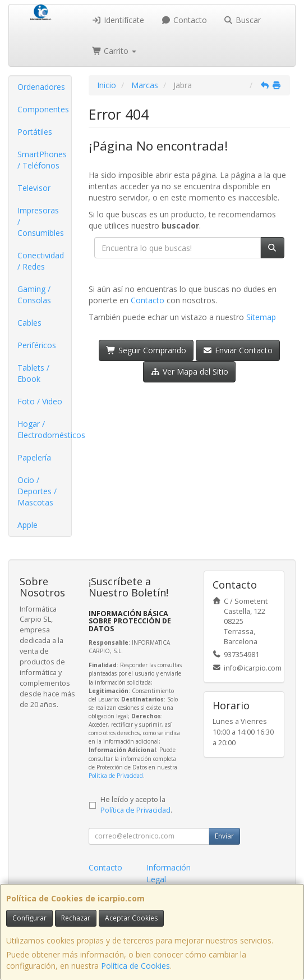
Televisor (34, 188)
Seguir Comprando (146, 350)
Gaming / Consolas (34, 295)
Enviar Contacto (238, 350)
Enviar (224, 836)
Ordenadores (41, 87)
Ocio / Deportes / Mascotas (37, 491)
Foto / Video (40, 401)
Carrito (114, 51)
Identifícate (118, 20)
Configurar (29, 918)
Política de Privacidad (116, 776)
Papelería (34, 457)
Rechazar (76, 918)
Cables (29, 323)
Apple (27, 525)
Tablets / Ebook (33, 373)
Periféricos (37, 345)
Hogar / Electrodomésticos (44, 429)
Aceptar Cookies (131, 918)
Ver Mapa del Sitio (189, 372)
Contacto (184, 20)
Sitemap (261, 317)
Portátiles (35, 132)
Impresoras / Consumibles (41, 222)
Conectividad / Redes (41, 261)
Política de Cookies (135, 966)
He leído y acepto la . (136, 805)
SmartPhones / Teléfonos (42, 160)
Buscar (243, 20)
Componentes (43, 109)
